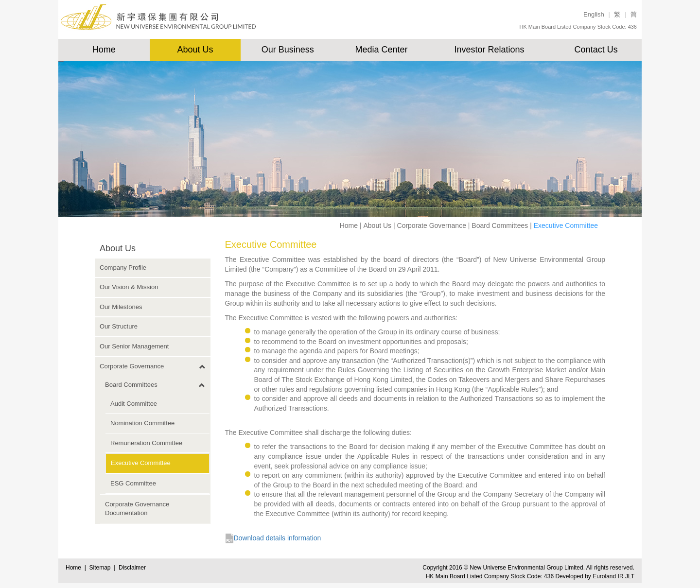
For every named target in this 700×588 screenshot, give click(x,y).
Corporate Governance (432, 225)
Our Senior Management (134, 346)
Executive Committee (141, 463)
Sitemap (101, 568)
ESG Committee (133, 483)
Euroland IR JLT (613, 576)
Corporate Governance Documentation (137, 509)
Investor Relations (489, 50)
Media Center (381, 50)
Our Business (288, 50)
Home (104, 50)
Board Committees (500, 225)
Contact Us (596, 50)
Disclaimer (132, 568)
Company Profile (123, 268)
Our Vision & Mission (129, 287)
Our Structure (119, 326)
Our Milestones (121, 307)
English (594, 14)
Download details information (278, 538)
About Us (195, 50)
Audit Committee (134, 404)
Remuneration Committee (146, 443)
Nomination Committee (142, 423)
